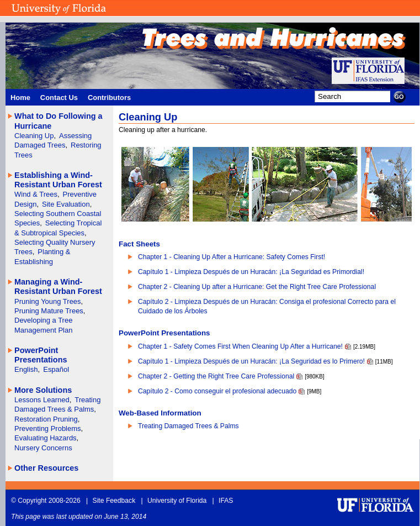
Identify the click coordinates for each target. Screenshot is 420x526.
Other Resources (46, 468)
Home (20, 98)
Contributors (109, 98)
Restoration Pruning (46, 419)
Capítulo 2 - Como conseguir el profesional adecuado (217, 391)
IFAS (226, 501)
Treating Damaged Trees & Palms (188, 426)
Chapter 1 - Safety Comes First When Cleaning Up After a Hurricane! (240, 346)
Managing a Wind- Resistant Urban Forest (58, 286)
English (26, 369)
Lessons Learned (42, 400)
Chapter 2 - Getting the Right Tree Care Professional (216, 376)
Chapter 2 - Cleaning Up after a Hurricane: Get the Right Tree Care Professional (257, 287)
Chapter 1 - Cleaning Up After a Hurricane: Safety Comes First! (232, 257)
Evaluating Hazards (46, 438)
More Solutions (43, 390)
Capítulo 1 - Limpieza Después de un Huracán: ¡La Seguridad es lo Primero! (251, 361)
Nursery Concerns (43, 448)
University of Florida (177, 501)
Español (56, 369)
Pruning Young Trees (48, 301)
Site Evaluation (66, 204)
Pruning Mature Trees (49, 311)
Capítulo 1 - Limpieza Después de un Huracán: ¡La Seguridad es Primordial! (251, 272)
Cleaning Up (34, 136)
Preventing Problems (48, 428)
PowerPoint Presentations (41, 355)
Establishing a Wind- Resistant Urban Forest (58, 180)
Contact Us (59, 98)
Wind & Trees (36, 194)
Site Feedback (114, 501)
